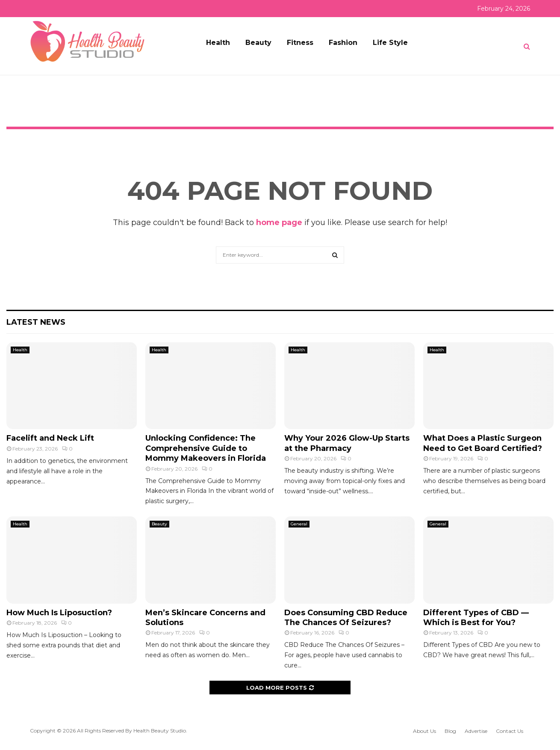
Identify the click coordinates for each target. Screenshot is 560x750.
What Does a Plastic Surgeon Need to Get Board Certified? (483, 443)
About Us (424, 731)
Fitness (300, 43)
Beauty (258, 43)
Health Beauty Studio (160, 731)
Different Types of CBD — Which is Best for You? (476, 618)
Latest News (36, 322)
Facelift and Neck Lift (50, 438)
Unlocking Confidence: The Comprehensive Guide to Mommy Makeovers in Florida (206, 448)
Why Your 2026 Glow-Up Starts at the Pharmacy (347, 443)
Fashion (343, 43)
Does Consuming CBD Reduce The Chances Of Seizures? (346, 618)
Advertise (476, 731)
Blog (450, 731)
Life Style (390, 43)
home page (279, 222)
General (299, 524)
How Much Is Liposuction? (59, 613)
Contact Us (510, 731)
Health (218, 43)
